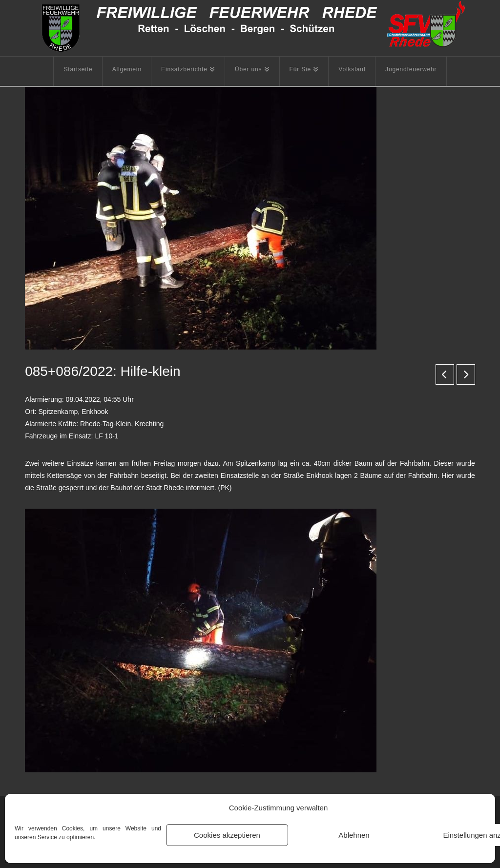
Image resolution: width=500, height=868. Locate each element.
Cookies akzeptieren (227, 835)
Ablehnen (354, 835)
